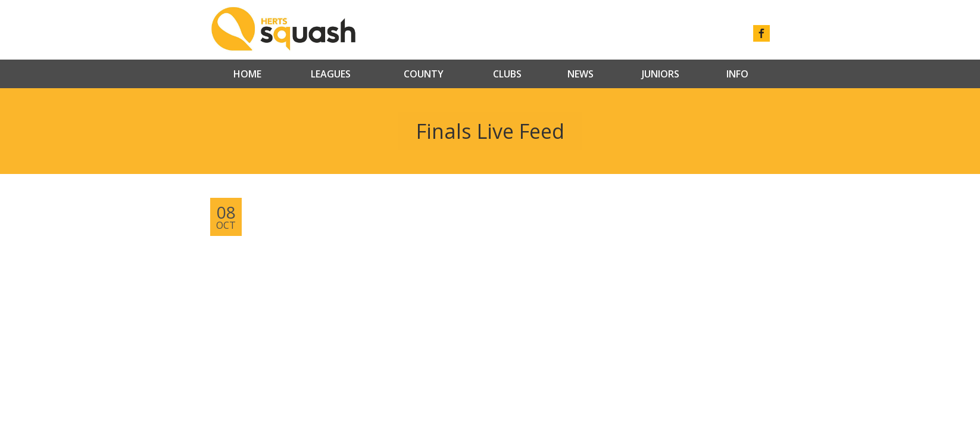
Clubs (507, 74)
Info (737, 74)
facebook (761, 33)
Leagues (331, 74)
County (424, 74)
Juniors (661, 74)
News (580, 74)
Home (247, 74)
